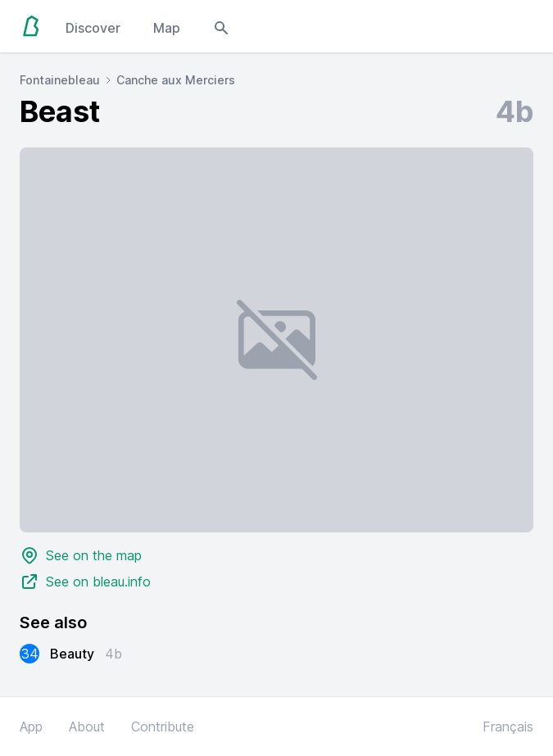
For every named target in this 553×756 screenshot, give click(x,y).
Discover (93, 28)
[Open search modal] (221, 26)
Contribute (163, 727)
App (31, 727)
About (87, 727)
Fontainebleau (60, 80)
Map (167, 28)
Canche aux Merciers (176, 80)
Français (508, 727)
